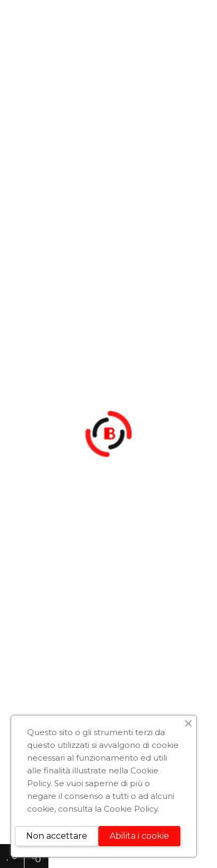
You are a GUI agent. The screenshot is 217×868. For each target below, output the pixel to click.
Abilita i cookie (139, 836)
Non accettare (57, 836)
